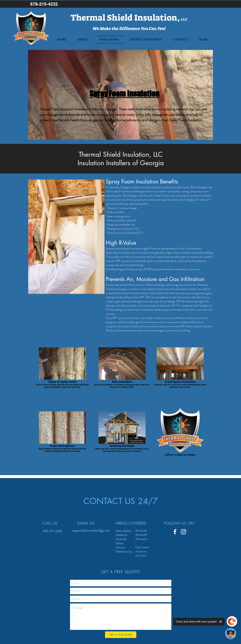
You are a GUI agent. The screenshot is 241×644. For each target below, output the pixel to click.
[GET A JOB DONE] (121, 635)
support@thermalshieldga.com (91, 530)
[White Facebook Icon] (175, 532)
